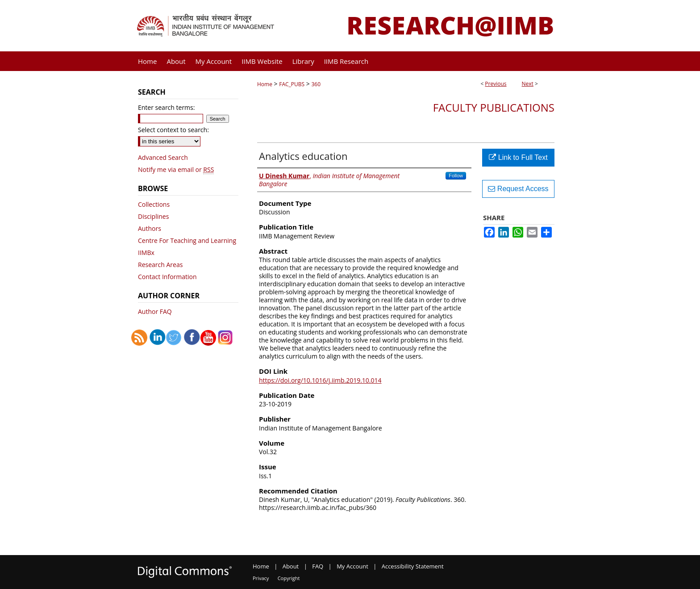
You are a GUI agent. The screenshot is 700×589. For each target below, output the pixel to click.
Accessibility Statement (413, 566)
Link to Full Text (518, 157)
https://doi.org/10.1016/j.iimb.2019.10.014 (320, 380)
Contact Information (167, 277)
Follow (456, 175)
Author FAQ (155, 311)
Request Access (518, 189)
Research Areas (160, 265)
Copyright (289, 578)
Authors (150, 228)
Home (265, 84)
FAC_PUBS (292, 84)
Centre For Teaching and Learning (187, 240)
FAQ (318, 566)
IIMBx (146, 253)
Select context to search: (173, 130)
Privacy (261, 578)
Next (528, 84)
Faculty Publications (494, 107)
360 (316, 84)
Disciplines (153, 216)
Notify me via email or (176, 169)
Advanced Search (163, 157)
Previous (496, 84)
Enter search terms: (166, 107)
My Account (352, 566)
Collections (154, 204)
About (291, 566)
